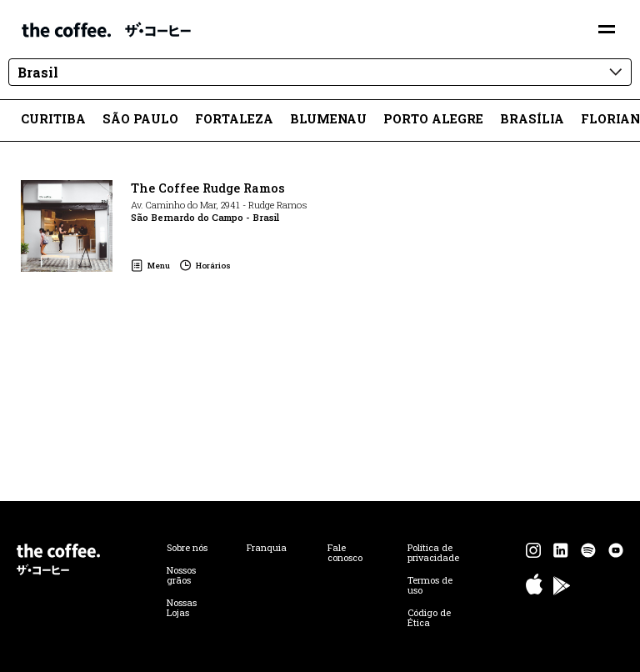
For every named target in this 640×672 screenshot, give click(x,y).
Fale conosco (345, 553)
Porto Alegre (433, 119)
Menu (159, 266)
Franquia (267, 548)
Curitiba (53, 119)
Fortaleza (234, 119)
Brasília (532, 119)
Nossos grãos (181, 575)
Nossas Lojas (182, 608)
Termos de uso (430, 585)
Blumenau (328, 119)
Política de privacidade (433, 553)
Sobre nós (187, 548)
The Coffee (106, 29)
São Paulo (140, 119)
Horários (213, 266)
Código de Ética (429, 618)
